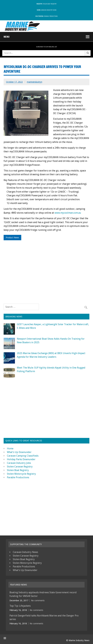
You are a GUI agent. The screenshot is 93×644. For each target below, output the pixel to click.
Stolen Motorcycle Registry (21, 474)
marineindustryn (35, 82)
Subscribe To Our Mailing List (47, 47)
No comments (38, 600)
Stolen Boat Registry (47, 4)
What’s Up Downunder (19, 452)
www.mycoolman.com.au (68, 213)
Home (10, 449)
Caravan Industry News (47, 10)
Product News (12, 238)
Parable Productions (47, 16)
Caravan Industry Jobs (19, 463)
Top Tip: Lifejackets (20, 606)
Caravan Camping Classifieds (23, 456)
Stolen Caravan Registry (20, 467)
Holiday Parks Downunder (21, 459)
